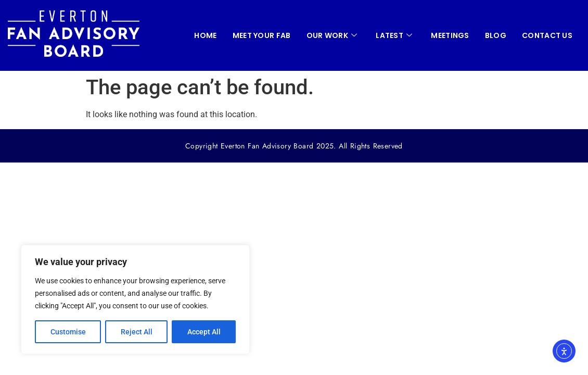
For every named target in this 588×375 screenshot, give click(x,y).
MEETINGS (450, 35)
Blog (496, 35)
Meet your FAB (262, 35)
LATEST (394, 35)
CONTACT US (547, 35)
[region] (135, 299)
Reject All (137, 332)
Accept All (204, 332)
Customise (68, 332)
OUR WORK (332, 35)
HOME (205, 35)
